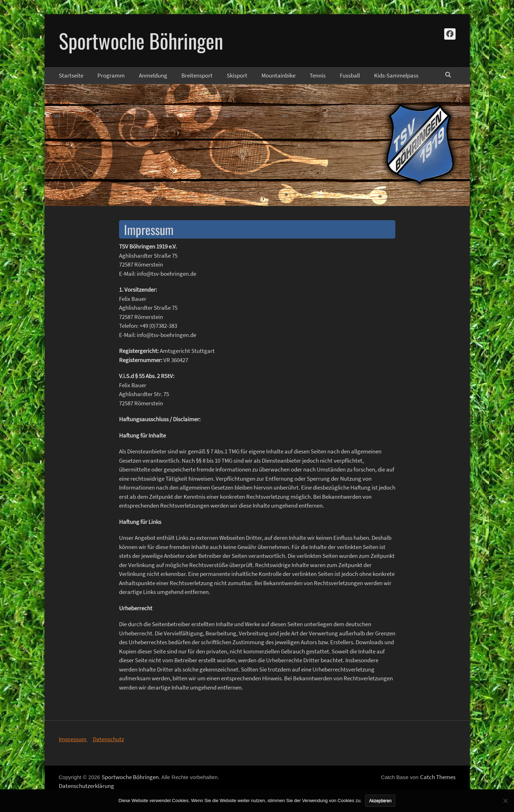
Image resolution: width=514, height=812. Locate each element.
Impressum (73, 739)
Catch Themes (438, 777)
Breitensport (197, 75)
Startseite (71, 75)
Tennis (318, 75)
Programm (111, 75)
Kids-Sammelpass (396, 75)
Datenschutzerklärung (86, 786)
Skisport (237, 75)
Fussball (350, 75)
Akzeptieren (380, 801)
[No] (505, 801)
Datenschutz (108, 739)
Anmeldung (153, 75)
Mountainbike (278, 75)
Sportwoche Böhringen (141, 40)
